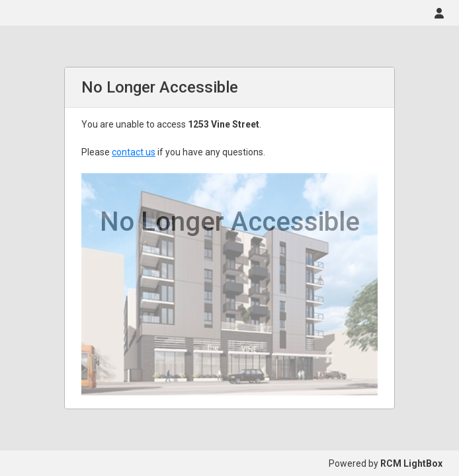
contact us (134, 152)
